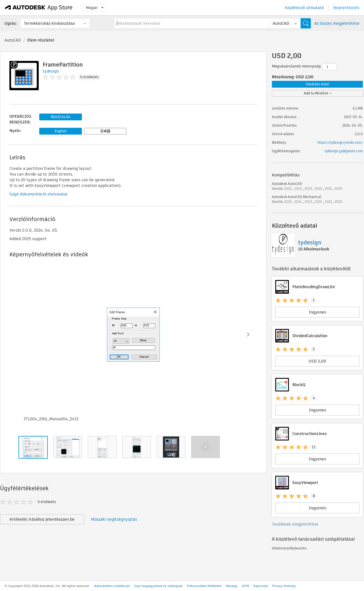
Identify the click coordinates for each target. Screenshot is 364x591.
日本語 (105, 131)
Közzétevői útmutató (304, 8)
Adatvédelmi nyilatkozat (112, 586)
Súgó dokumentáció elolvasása (38, 194)
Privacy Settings (284, 586)
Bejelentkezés (346, 8)
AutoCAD (13, 40)
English (61, 131)
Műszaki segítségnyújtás (114, 519)
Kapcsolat (261, 586)
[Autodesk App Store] (39, 8)
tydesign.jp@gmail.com (344, 151)
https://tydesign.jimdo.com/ (340, 142)
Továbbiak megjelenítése (295, 524)
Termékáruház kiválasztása (49, 23)
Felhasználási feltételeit (204, 586)
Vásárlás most (317, 84)
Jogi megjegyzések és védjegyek (158, 586)
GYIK (246, 586)
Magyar (95, 8)
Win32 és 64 (61, 117)
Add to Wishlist (318, 93)
